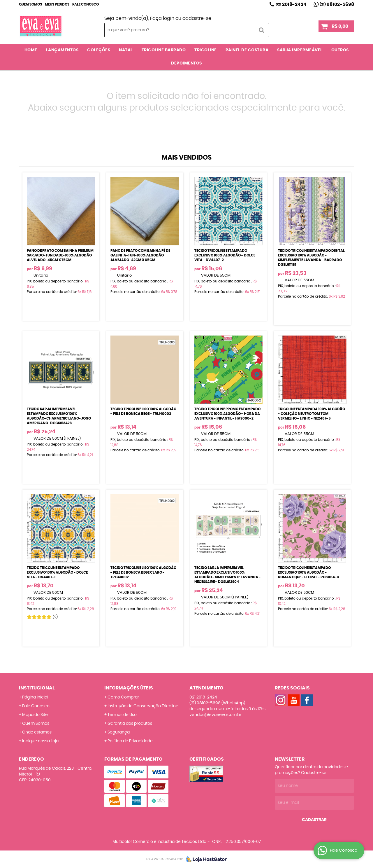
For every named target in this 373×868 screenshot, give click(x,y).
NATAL (126, 50)
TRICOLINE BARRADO (164, 50)
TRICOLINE (206, 50)
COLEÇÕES (99, 50)
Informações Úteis (129, 688)
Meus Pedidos (57, 4)
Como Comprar (123, 697)
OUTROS (340, 50)
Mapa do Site (35, 715)
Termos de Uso (122, 715)
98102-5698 (337, 4)
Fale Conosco (86, 4)
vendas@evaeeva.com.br (215, 715)
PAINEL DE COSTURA (247, 50)
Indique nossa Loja (40, 741)
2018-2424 (291, 4)
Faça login (162, 18)
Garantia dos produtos (130, 724)
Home (31, 50)
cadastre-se (197, 18)
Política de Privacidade (130, 741)
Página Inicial (35, 697)
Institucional (37, 688)
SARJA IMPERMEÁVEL (300, 50)
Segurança (119, 732)
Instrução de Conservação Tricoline (143, 706)
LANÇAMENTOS (62, 50)
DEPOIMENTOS (186, 63)
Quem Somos (30, 4)
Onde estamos (37, 732)
